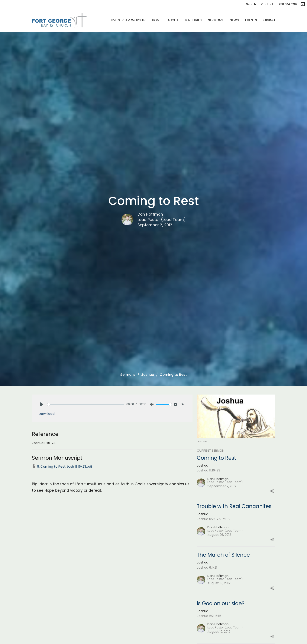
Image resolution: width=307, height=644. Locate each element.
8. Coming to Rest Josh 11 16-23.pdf (62, 466)
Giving (269, 20)
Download (47, 414)
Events (251, 20)
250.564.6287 (288, 4)
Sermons (216, 20)
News (234, 20)
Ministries (193, 20)
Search (251, 4)
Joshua (148, 375)
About (173, 20)
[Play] (42, 404)
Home (157, 20)
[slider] (86, 404)
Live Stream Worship (128, 20)
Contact (267, 4)
